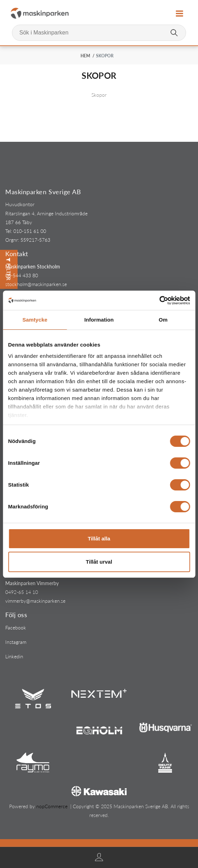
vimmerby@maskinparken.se (35, 601)
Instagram (16, 642)
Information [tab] (99, 320)
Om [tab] (163, 320)
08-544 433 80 (22, 275)
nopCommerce (52, 806)
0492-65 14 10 (22, 592)
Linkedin (14, 656)
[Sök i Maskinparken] (99, 33)
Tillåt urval (99, 562)
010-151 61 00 (30, 231)
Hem (85, 56)
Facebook (16, 628)
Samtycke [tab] (35, 320)
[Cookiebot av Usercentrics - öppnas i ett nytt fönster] (159, 300)
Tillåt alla (99, 538)
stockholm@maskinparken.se (36, 284)
